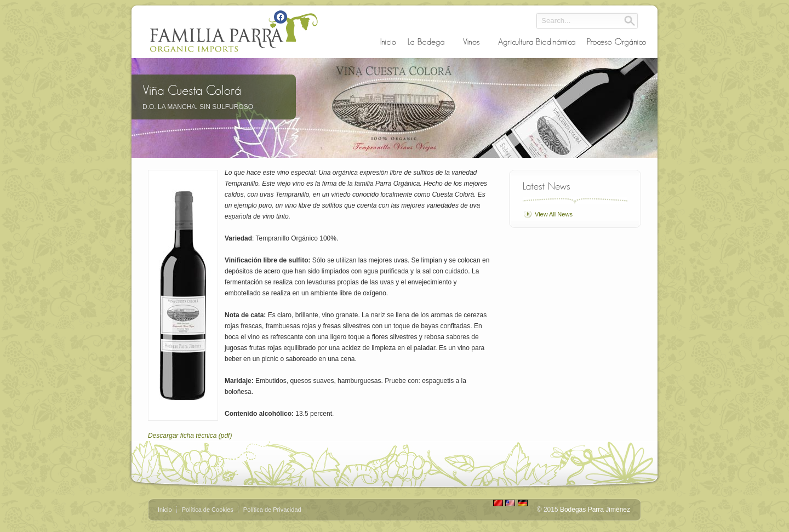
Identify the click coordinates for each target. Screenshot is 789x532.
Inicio (165, 510)
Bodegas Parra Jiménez (595, 510)
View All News (554, 214)
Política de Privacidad (272, 510)
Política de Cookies (208, 510)
